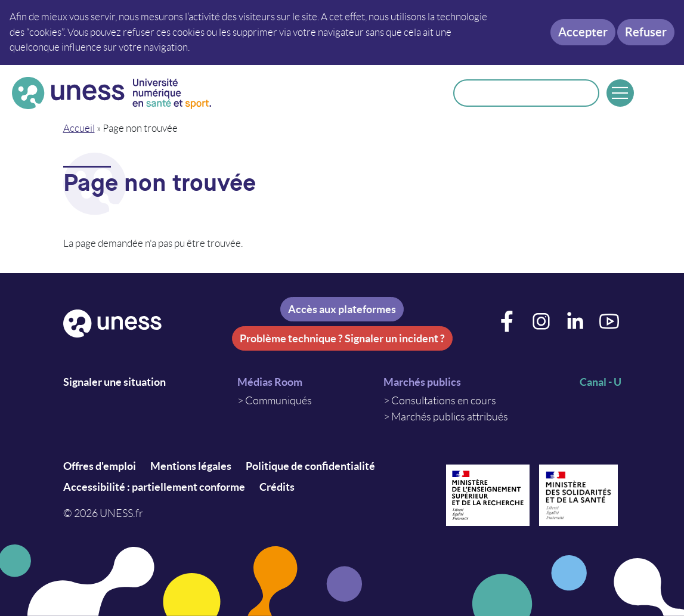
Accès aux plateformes (342, 309)
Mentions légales (191, 466)
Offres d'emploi (100, 466)
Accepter (583, 32)
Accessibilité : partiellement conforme (154, 487)
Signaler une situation (114, 382)
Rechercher (583, 93)
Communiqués (278, 401)
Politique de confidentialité (310, 466)
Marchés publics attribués (450, 417)
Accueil (79, 128)
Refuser (646, 32)
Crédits (277, 487)
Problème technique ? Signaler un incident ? (342, 338)
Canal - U (601, 382)
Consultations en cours (444, 401)
